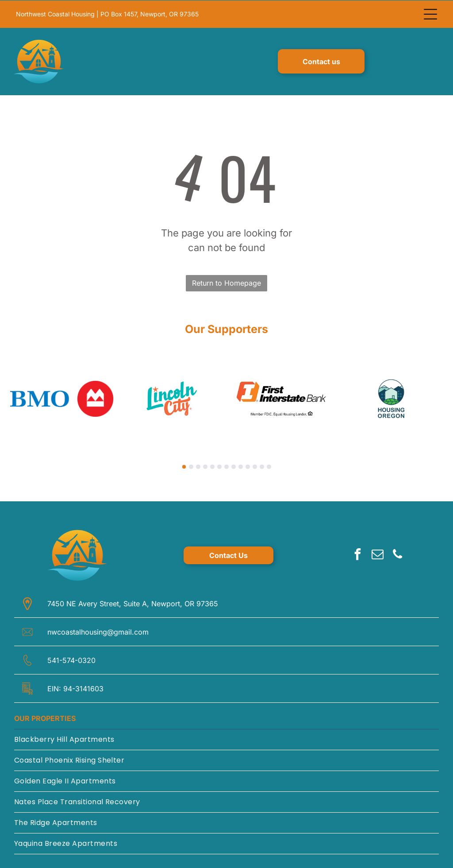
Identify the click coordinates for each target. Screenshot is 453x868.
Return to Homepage (226, 283)
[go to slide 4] (205, 466)
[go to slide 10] (248, 466)
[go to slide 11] (255, 466)
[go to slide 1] (184, 466)
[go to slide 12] (262, 466)
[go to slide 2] (191, 466)
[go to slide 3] (198, 466)
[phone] (398, 555)
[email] (378, 555)
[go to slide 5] (212, 466)
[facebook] (358, 555)
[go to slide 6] (219, 466)
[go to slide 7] (226, 466)
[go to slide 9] (241, 466)
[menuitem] (226, 739)
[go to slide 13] (269, 466)
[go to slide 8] (234, 466)
